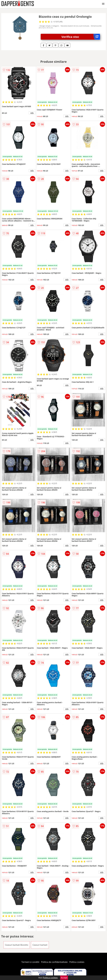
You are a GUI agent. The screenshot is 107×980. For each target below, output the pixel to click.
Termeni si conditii (30, 962)
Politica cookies (77, 962)
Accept (64, 978)
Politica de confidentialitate (54, 962)
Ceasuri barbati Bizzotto (17, 945)
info (32, 113)
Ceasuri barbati (40, 945)
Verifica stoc (81, 37)
